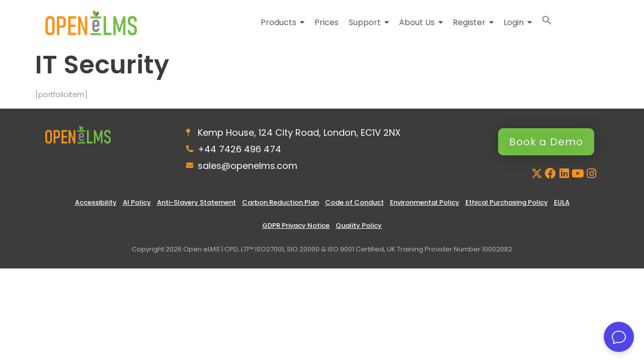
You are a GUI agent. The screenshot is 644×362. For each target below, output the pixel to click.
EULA (562, 202)
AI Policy (137, 202)
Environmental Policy (425, 202)
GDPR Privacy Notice (296, 225)
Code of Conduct (354, 202)
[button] (547, 22)
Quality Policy (359, 225)
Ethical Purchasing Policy (507, 202)
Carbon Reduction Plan (280, 202)
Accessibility (96, 202)
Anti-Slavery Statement (196, 202)
